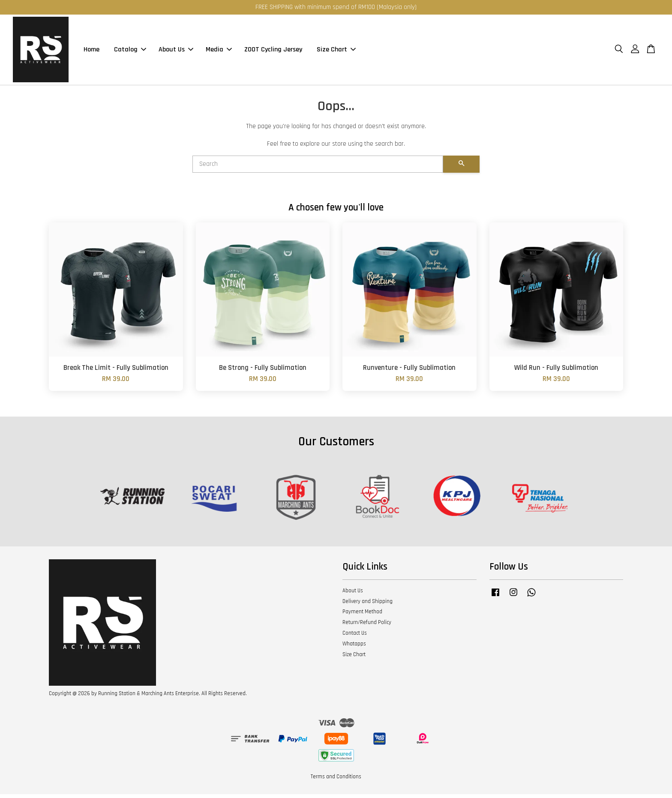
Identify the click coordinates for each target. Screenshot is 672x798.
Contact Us (355, 637)
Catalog (130, 52)
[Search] (318, 168)
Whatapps (354, 648)
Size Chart (336, 52)
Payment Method (362, 615)
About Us (176, 52)
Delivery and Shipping (367, 605)
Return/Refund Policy (367, 626)
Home (91, 52)
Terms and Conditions (336, 780)
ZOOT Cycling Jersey (273, 52)
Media (219, 52)
